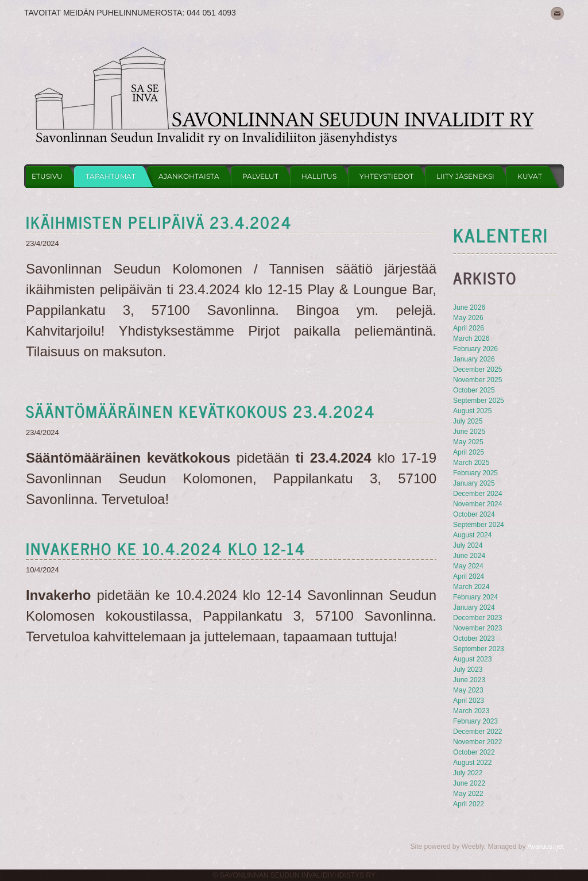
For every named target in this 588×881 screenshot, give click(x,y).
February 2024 (475, 597)
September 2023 (479, 649)
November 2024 (477, 504)
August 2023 (472, 659)
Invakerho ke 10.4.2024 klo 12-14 (166, 548)
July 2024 (468, 545)
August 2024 (472, 535)
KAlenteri (501, 234)
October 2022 (474, 752)
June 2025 (469, 432)
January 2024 (474, 607)
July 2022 (468, 773)
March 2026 (471, 338)
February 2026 (475, 349)
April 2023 (469, 701)
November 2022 (477, 742)
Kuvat (530, 176)
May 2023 (468, 690)
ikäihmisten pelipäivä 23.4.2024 (159, 222)
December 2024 (477, 494)
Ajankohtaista (189, 176)
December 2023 (477, 618)
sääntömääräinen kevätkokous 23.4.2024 (201, 411)
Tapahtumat (111, 176)
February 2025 (475, 473)
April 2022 (469, 804)
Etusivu (47, 176)
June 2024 (469, 556)
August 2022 (472, 763)
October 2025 (474, 390)
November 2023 (477, 628)
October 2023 (474, 638)
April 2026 (469, 328)
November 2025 (477, 380)
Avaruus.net (546, 847)
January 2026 (474, 359)
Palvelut (260, 176)
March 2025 (471, 463)
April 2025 (469, 452)
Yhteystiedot (386, 176)
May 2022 (468, 794)
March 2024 (471, 587)
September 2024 (479, 525)
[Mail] (557, 14)
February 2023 (475, 721)
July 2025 (468, 421)
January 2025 (474, 483)
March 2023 (471, 711)
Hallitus (319, 176)
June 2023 (469, 680)
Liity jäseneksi (465, 176)
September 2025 (479, 401)
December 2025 (477, 370)
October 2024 (474, 514)
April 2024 (469, 576)
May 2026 (468, 318)
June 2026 (469, 307)
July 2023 (468, 670)
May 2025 (468, 442)
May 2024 (468, 566)
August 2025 (472, 411)
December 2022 (477, 732)
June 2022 (469, 783)
